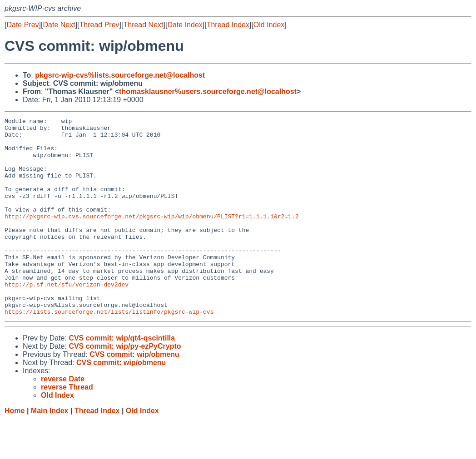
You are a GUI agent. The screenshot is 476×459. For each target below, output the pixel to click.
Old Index (269, 25)
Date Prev (22, 25)
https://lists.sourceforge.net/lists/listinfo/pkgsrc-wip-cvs (109, 351)
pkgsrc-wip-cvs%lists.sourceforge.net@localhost (120, 75)
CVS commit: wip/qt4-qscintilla (122, 378)
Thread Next (143, 25)
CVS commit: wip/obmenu (134, 394)
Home (15, 450)
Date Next (59, 25)
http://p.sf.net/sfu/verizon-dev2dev (67, 318)
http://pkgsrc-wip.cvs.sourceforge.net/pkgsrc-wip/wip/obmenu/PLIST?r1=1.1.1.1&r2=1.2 (151, 237)
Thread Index (228, 25)
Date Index (185, 25)
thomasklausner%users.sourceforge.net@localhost (208, 91)
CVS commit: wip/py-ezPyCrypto (125, 386)
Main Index (50, 450)
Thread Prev (99, 25)
